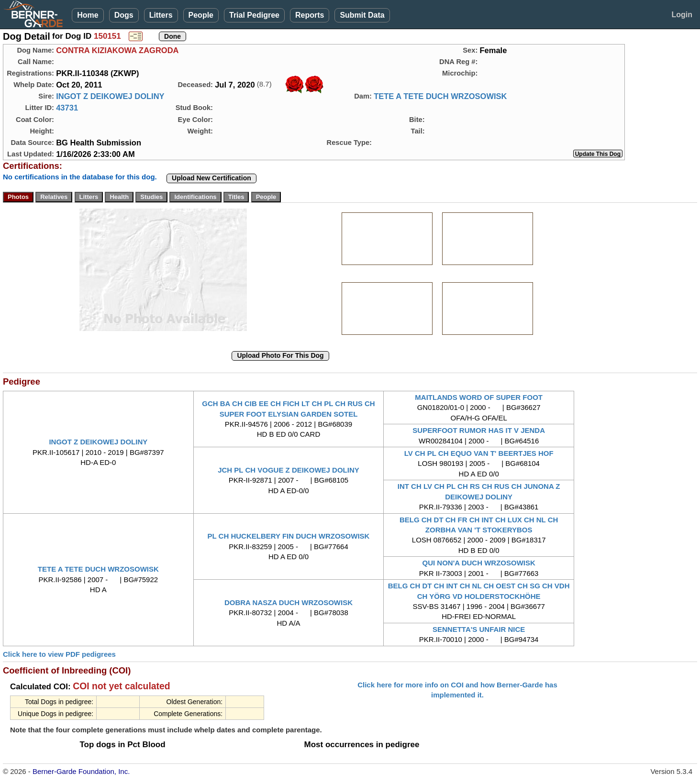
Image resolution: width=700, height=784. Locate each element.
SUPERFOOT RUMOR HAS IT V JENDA (479, 430)
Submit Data (362, 15)
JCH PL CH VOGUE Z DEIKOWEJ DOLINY (289, 470)
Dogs (124, 15)
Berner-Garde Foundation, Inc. (81, 771)
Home (88, 15)
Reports (310, 15)
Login (682, 15)
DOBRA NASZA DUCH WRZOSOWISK (289, 602)
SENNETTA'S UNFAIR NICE (479, 629)
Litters (161, 15)
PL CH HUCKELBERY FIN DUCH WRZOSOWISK (289, 536)
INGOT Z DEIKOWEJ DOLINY (110, 96)
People (201, 15)
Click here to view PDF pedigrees (59, 654)
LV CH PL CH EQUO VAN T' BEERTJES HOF (479, 453)
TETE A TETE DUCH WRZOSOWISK (440, 96)
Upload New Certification (211, 178)
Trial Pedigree (254, 15)
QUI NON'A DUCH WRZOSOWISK (478, 563)
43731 (67, 108)
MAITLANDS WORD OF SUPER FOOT (479, 397)
